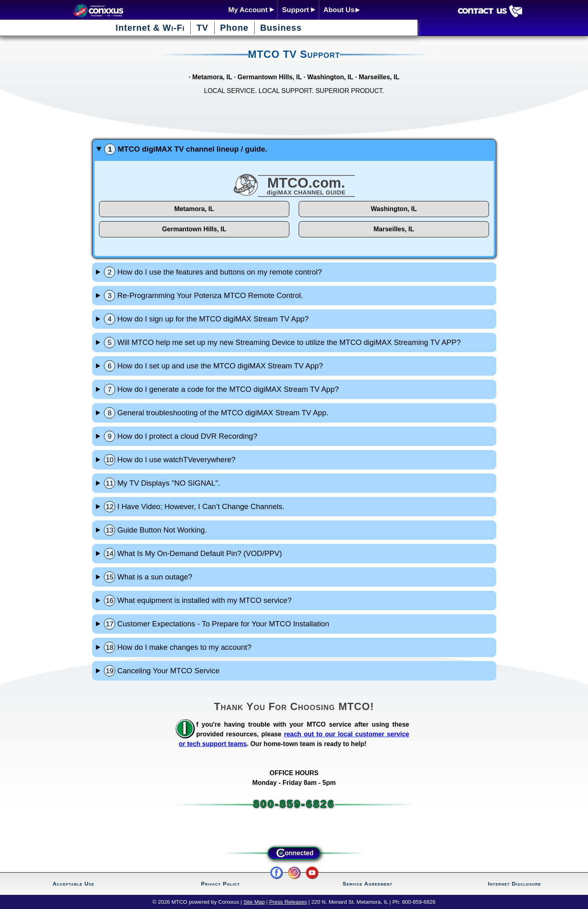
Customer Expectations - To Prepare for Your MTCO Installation (216, 624)
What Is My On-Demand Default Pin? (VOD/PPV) (193, 554)
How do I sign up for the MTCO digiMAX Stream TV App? (206, 319)
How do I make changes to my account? (178, 647)
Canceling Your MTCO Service (162, 671)
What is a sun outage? (148, 577)
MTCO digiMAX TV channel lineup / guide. (186, 149)
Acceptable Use (73, 884)
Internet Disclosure (515, 884)
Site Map (254, 902)
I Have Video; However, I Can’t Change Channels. (194, 507)
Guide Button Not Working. (155, 530)
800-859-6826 (294, 804)
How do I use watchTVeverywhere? (170, 460)
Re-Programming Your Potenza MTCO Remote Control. (203, 296)
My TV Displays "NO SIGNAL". (162, 483)
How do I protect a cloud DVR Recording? (180, 436)
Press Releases (288, 902)
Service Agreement (368, 884)
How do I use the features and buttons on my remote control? (213, 272)
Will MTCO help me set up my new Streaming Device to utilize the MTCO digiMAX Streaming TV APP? (282, 342)
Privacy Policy (220, 884)
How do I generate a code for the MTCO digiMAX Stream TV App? (221, 389)
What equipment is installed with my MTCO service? (198, 600)
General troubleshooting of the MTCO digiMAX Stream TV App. (216, 413)
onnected (294, 853)
